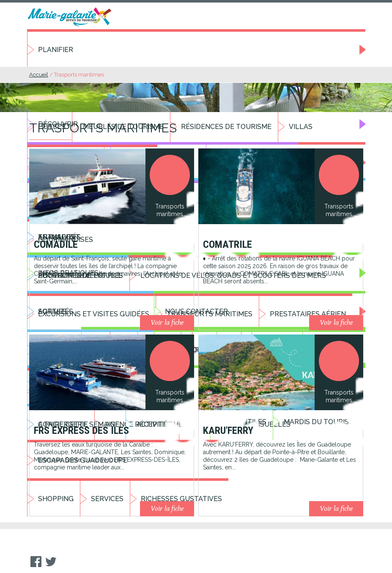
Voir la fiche (167, 322)
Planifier (56, 50)
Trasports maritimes (79, 75)
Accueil (39, 75)
